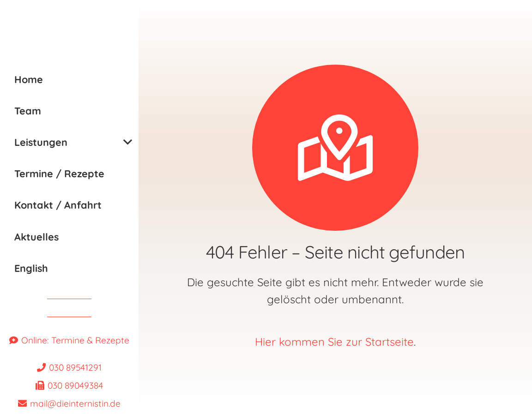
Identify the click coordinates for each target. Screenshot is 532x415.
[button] (128, 142)
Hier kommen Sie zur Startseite (334, 342)
